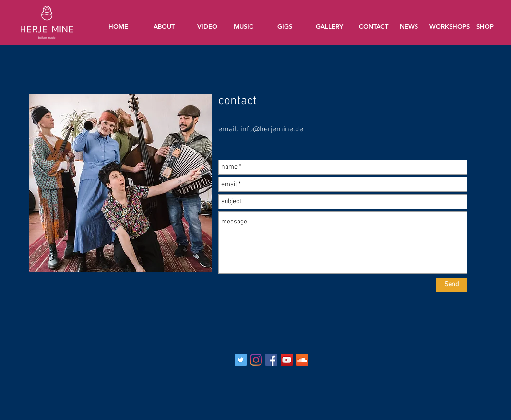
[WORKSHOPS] (451, 26)
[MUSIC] (244, 26)
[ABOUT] (164, 26)
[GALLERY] (330, 26)
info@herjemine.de (272, 129)
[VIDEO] (208, 26)
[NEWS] (409, 26)
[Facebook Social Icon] (271, 360)
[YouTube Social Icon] (287, 360)
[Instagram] (256, 360)
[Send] (452, 285)
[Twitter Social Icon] (241, 360)
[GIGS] (285, 26)
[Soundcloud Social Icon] (302, 360)
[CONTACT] (374, 26)
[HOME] (119, 26)
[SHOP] (485, 26)
